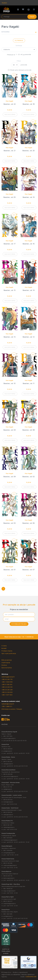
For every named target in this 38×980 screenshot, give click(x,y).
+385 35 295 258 (7, 690)
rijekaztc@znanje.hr (9, 827)
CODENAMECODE (31, 977)
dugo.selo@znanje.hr (9, 891)
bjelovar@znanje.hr (9, 878)
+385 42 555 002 (8, 800)
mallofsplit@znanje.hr (10, 903)
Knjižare (4, 3)
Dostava (4, 665)
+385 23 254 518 (7, 687)
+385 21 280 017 (8, 901)
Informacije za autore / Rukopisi (12, 709)
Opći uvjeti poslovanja (9, 653)
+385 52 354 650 (7, 692)
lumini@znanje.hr (8, 802)
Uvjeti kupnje (6, 662)
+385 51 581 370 (7, 825)
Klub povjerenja (7, 660)
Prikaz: (19, 61)
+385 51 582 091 (7, 684)
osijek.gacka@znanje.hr (10, 865)
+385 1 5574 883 (8, 838)
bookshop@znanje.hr (9, 738)
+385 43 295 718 (7, 679)
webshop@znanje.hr (8, 677)
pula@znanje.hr (8, 751)
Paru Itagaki (9, 101)
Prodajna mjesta (7, 651)
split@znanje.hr (8, 789)
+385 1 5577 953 (7, 695)
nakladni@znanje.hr (8, 704)
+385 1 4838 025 (8, 889)
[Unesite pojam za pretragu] (19, 17)
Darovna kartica (7, 668)
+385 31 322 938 (8, 863)
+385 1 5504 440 (7, 682)
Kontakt (4, 648)
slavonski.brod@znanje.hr (11, 776)
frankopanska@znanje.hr (10, 840)
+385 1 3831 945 (7, 914)
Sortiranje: (19, 45)
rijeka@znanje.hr (8, 764)
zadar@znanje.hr (8, 815)
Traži (32, 17)
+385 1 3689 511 (7, 706)
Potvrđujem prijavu (19, 624)
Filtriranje (19, 40)
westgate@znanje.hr (9, 853)
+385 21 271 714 (7, 787)
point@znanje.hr (8, 916)
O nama (4, 646)
